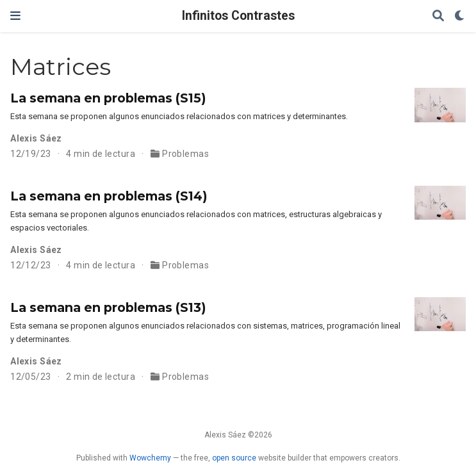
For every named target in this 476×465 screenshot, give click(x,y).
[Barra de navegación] (15, 16)
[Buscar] (438, 16)
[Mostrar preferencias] (460, 16)
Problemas (185, 154)
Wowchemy (150, 458)
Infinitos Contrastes (238, 16)
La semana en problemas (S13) (108, 307)
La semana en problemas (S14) (109, 196)
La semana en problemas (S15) (108, 98)
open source (234, 458)
